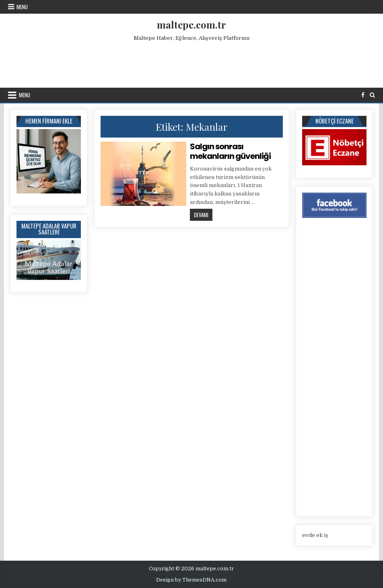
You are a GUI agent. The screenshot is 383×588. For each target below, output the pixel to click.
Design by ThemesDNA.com (191, 580)
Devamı (203, 215)
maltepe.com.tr (191, 25)
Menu (22, 7)
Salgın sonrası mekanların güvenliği (230, 151)
